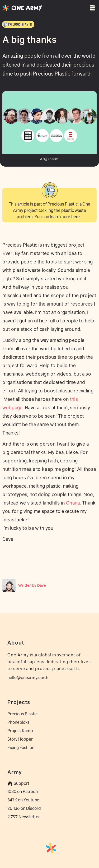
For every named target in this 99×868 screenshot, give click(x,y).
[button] (91, 8)
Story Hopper (20, 739)
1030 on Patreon (23, 791)
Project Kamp (20, 731)
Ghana (73, 503)
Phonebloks (18, 722)
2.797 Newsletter (24, 817)
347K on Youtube (23, 800)
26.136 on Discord (24, 808)
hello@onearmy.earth (28, 677)
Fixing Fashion (21, 747)
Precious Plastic (22, 714)
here (76, 217)
